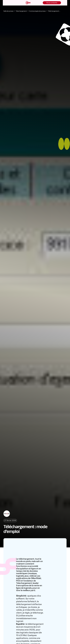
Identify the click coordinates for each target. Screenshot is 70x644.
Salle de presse (8, 11)
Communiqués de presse (37, 11)
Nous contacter (52, 3)
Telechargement (21, 11)
